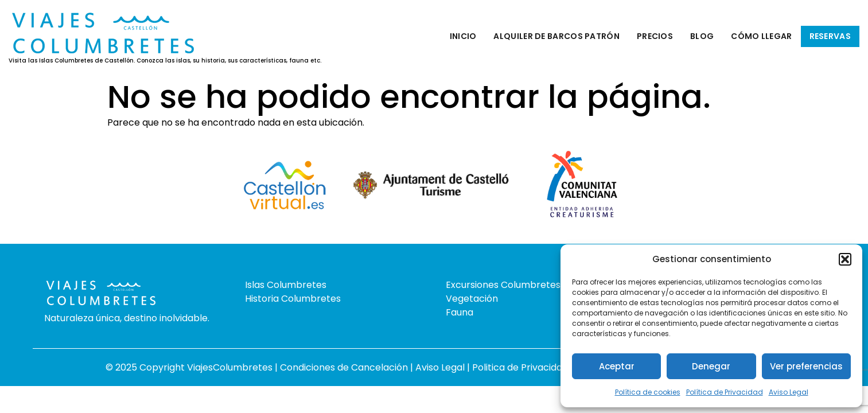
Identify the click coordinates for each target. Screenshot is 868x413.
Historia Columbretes (293, 299)
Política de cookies (648, 392)
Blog (702, 36)
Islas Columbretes (286, 285)
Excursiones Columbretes (503, 285)
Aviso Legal (789, 392)
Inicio (463, 36)
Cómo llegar (761, 36)
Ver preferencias (806, 366)
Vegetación (472, 299)
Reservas (830, 36)
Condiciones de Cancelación (345, 367)
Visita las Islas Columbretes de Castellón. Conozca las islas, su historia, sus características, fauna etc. (165, 61)
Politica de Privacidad (521, 367)
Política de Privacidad (725, 392)
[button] (845, 259)
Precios (655, 36)
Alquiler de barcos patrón (556, 36)
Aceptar (617, 366)
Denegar (711, 366)
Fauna (460, 312)
